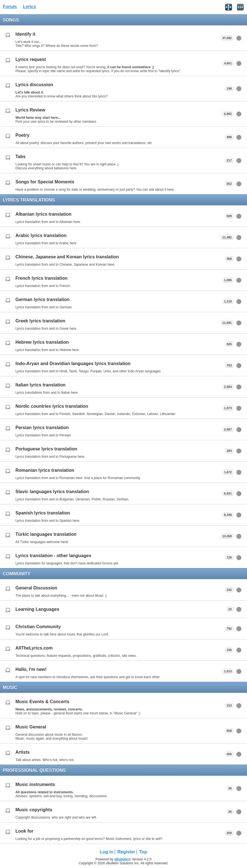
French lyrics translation (41, 278)
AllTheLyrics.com (34, 648)
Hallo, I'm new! (31, 669)
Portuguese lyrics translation (46, 449)
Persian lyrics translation (42, 428)
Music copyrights (34, 810)
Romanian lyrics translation (45, 470)
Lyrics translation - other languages (53, 556)
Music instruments (35, 784)
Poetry (22, 135)
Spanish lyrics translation (43, 513)
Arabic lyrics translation (41, 235)
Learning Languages (37, 609)
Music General (31, 727)
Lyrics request (31, 59)
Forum (10, 7)
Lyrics (30, 7)
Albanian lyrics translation (43, 214)
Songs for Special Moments (45, 182)
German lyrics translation (42, 299)
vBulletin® (123, 859)
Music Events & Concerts (42, 702)
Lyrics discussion (34, 85)
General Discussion (36, 588)
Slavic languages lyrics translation (52, 492)
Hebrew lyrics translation (42, 342)
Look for (24, 831)
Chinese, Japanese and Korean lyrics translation (67, 257)
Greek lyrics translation (40, 321)
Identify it (25, 34)
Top (143, 852)
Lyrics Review (30, 110)
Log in (107, 852)
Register (126, 852)
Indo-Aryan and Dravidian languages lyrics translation (73, 364)
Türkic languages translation (46, 534)
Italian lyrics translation (41, 385)
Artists (23, 752)
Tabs (20, 157)
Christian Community (38, 627)
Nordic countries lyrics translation (52, 406)
